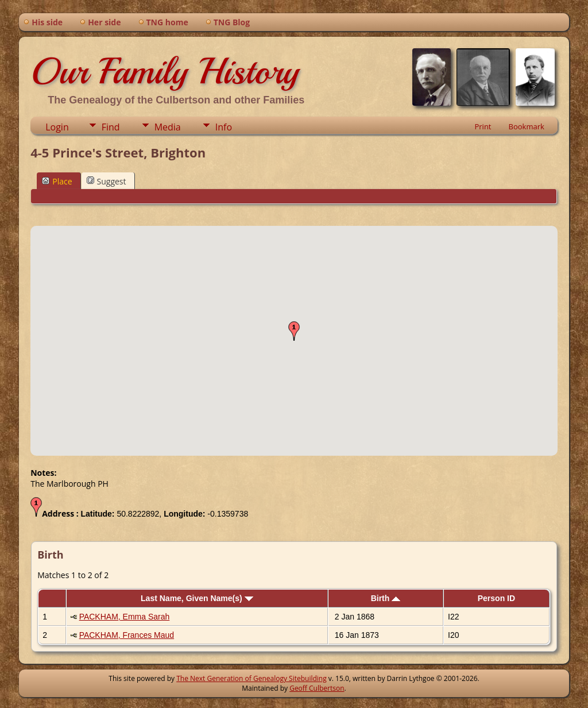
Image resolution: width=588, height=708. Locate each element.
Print (483, 126)
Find (111, 127)
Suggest (107, 181)
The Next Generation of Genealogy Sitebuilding (252, 678)
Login (57, 127)
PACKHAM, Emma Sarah (125, 617)
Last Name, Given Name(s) (197, 598)
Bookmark (527, 126)
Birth (386, 598)
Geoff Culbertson (317, 688)
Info (224, 127)
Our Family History (165, 71)
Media (168, 127)
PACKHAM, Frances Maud (127, 635)
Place (57, 181)
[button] (294, 331)
